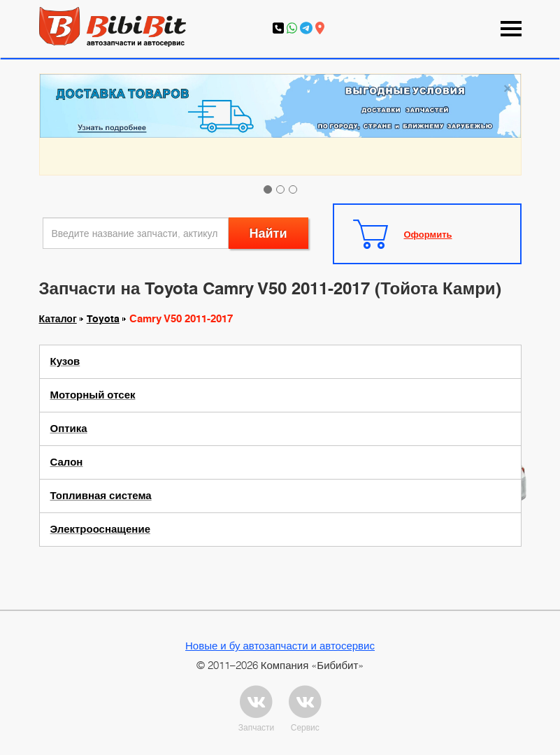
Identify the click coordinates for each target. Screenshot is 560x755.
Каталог (58, 319)
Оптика (69, 429)
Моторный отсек (93, 395)
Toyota (103, 319)
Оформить (428, 234)
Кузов (65, 361)
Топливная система (101, 496)
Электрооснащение (100, 529)
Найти (268, 233)
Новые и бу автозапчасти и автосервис (280, 645)
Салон (67, 462)
